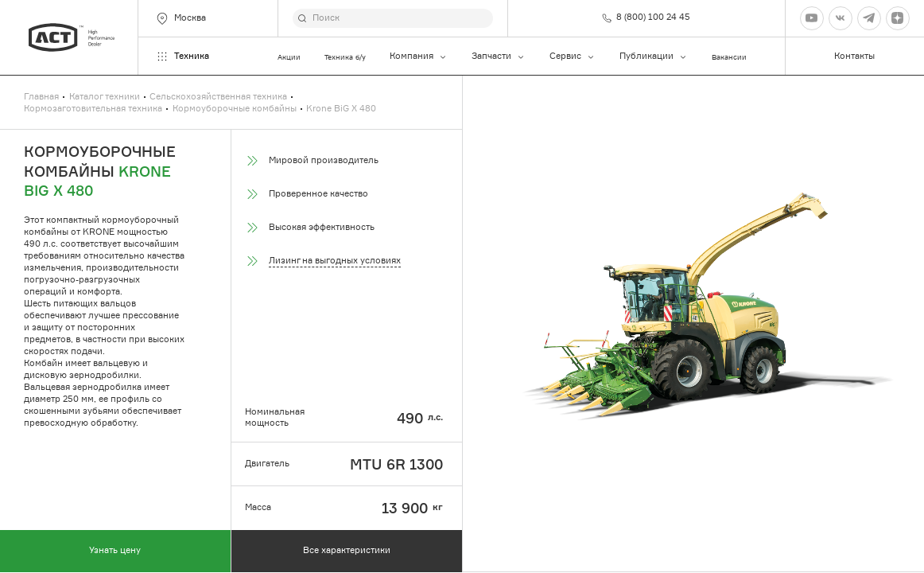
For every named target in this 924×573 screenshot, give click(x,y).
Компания (419, 57)
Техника (182, 57)
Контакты (854, 56)
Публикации (654, 57)
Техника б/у (345, 57)
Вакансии (729, 57)
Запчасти (499, 57)
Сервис (573, 57)
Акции (289, 57)
